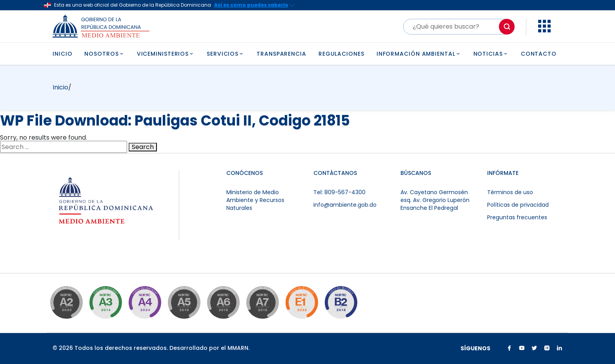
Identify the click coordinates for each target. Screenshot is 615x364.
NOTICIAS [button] (491, 54)
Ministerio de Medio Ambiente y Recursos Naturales (255, 200)
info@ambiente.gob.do (345, 205)
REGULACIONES (341, 54)
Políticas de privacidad (518, 205)
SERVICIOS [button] (226, 54)
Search (143, 147)
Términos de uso (510, 192)
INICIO (62, 54)
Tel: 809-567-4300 (339, 192)
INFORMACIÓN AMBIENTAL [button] (419, 54)
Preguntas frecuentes (517, 217)
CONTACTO (539, 54)
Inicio (60, 87)
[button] (544, 30)
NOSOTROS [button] (104, 54)
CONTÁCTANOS (335, 173)
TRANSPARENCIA (281, 54)
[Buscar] (459, 27)
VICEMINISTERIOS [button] (166, 54)
